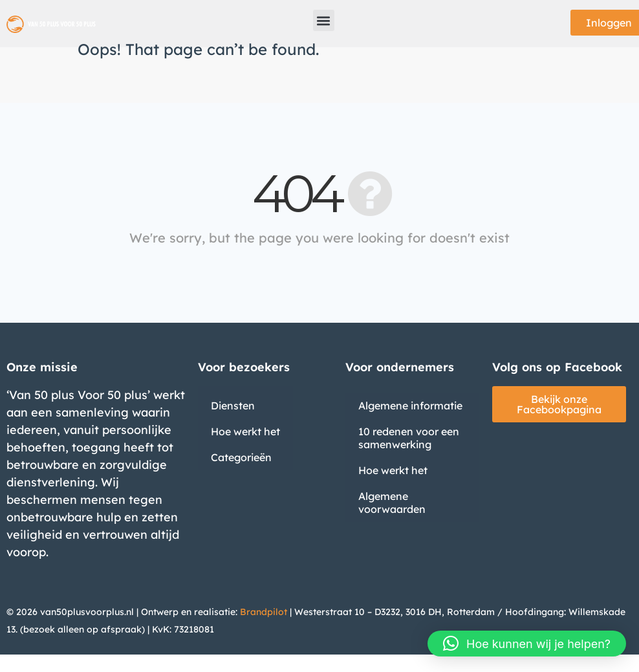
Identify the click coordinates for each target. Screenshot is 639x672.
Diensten (233, 406)
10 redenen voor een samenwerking (409, 438)
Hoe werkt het (245, 431)
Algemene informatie (410, 406)
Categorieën (241, 457)
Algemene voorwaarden (392, 503)
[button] (324, 20)
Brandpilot (264, 612)
